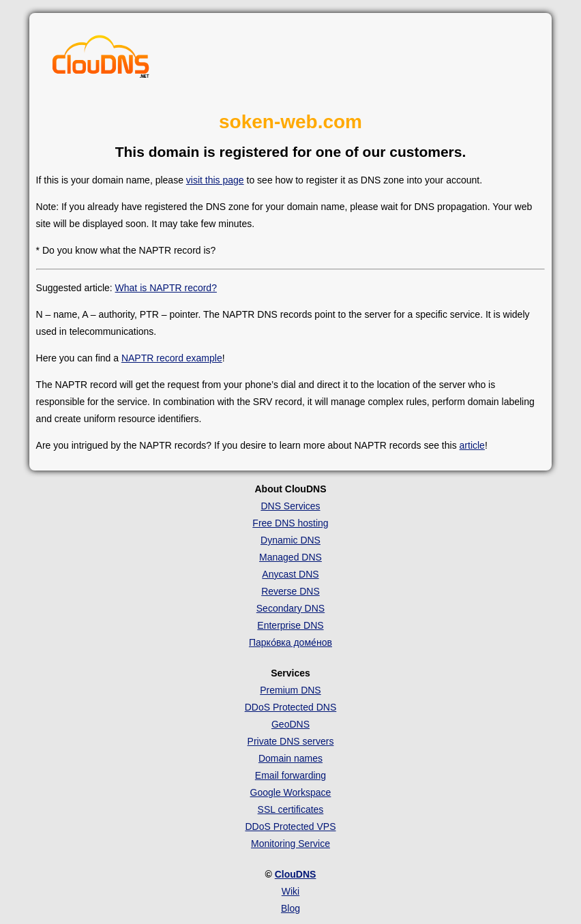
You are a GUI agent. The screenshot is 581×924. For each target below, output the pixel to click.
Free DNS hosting (290, 523)
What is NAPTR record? (166, 288)
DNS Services (290, 506)
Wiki (290, 891)
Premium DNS (290, 690)
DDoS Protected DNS (291, 707)
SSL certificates (291, 809)
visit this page (215, 180)
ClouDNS (296, 874)
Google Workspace (291, 792)
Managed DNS (290, 557)
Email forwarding (290, 775)
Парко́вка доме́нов (290, 642)
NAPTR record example (172, 358)
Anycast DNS (290, 574)
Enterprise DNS (290, 625)
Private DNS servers (291, 741)
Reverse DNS (290, 591)
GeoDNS (290, 724)
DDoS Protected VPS (290, 826)
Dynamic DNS (290, 540)
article (472, 445)
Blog (290, 908)
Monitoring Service (290, 844)
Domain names (290, 758)
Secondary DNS (290, 608)
